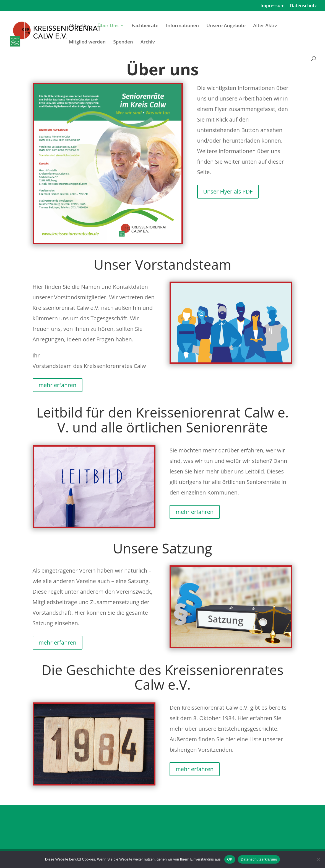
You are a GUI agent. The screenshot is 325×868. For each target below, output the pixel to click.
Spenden (123, 42)
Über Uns (108, 26)
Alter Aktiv (265, 26)
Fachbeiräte (145, 26)
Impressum (273, 6)
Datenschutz (303, 6)
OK (230, 859)
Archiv (148, 42)
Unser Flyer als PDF (228, 191)
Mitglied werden (87, 42)
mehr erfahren (58, 385)
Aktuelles (79, 26)
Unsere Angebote (226, 26)
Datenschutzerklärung (259, 859)
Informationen (182, 26)
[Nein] (318, 859)
